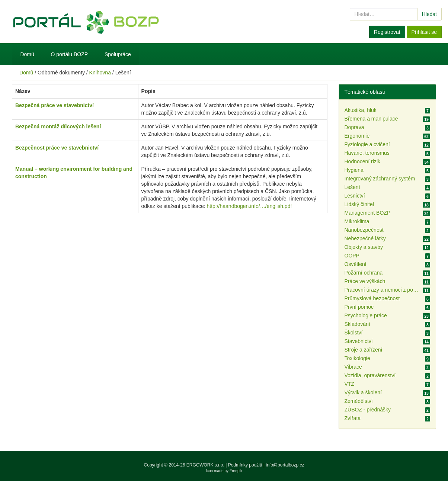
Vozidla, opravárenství (370, 375)
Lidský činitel (359, 204)
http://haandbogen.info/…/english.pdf (249, 206)
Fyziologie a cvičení (367, 144)
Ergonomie (357, 136)
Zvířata (353, 418)
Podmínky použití (245, 465)
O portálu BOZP (70, 54)
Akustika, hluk (361, 110)
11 (426, 273)
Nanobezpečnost (364, 230)
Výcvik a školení (363, 392)
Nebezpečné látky (365, 238)
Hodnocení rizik (363, 161)
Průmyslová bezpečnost (372, 298)
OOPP (352, 256)
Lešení (352, 187)
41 (426, 350)
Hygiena (354, 170)
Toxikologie (357, 358)
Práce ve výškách (365, 281)
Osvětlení (356, 264)
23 (426, 316)
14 (426, 342)
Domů (27, 54)
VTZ (349, 384)
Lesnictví (355, 196)
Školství (354, 333)
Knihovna (100, 73)
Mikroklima (357, 221)
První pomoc (359, 307)
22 (426, 239)
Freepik (236, 471)
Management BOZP (368, 213)
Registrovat (387, 32)
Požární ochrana (364, 273)
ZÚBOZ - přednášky (368, 410)
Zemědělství (359, 401)
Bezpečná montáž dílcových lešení (58, 126)
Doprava (354, 127)
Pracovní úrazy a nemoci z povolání (382, 290)
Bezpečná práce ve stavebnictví (55, 105)
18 (426, 205)
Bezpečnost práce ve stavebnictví (57, 148)
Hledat (429, 14)
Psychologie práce (366, 315)
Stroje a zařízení (364, 350)
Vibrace (353, 367)
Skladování (357, 324)
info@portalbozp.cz (285, 465)
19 (426, 119)
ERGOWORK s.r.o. (206, 465)
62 (426, 137)
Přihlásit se (424, 32)
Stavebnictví (359, 341)
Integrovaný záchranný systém (380, 179)
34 (426, 162)
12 (426, 145)
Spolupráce (118, 54)
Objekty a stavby (364, 247)
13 (426, 393)
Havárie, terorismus (367, 153)
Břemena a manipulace (371, 119)
